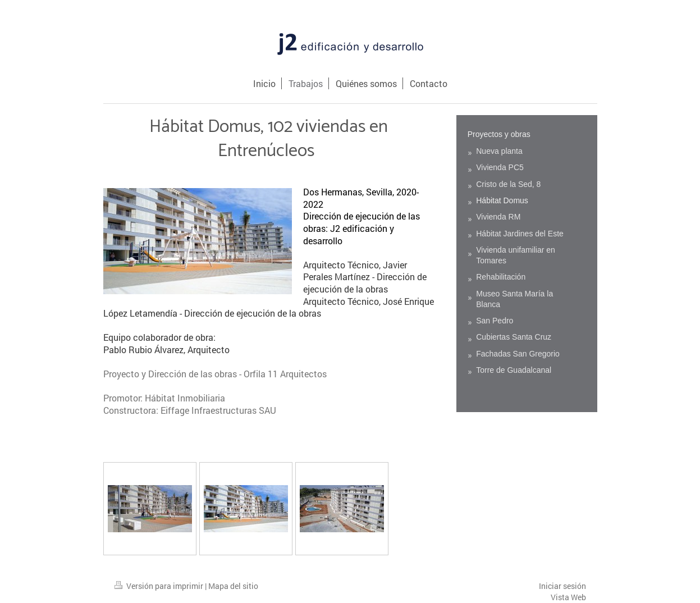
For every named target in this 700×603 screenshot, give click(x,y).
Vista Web (568, 597)
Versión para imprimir (160, 586)
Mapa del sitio (233, 586)
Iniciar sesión (562, 586)
